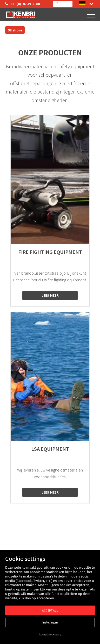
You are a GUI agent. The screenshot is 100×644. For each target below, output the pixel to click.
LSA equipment (50, 449)
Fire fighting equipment (50, 252)
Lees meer (50, 295)
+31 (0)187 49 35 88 (22, 4)
